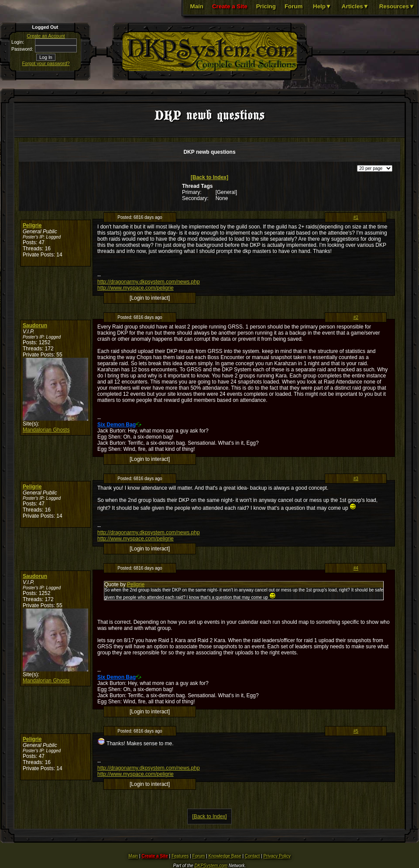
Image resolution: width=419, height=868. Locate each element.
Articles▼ (355, 6)
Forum (294, 6)
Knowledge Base (225, 856)
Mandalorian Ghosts (46, 430)
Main (197, 6)
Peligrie (32, 225)
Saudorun (35, 325)
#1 (356, 217)
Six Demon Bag (117, 425)
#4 (356, 568)
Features (180, 856)
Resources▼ (397, 6)
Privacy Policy (277, 856)
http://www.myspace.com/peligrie (136, 288)
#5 (356, 731)
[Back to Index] (209, 177)
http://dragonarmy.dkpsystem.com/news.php (149, 282)
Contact (252, 856)
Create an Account (46, 36)
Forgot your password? (46, 63)
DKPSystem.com (211, 866)
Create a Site (230, 6)
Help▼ (322, 6)
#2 (356, 317)
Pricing (266, 6)
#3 (356, 479)
